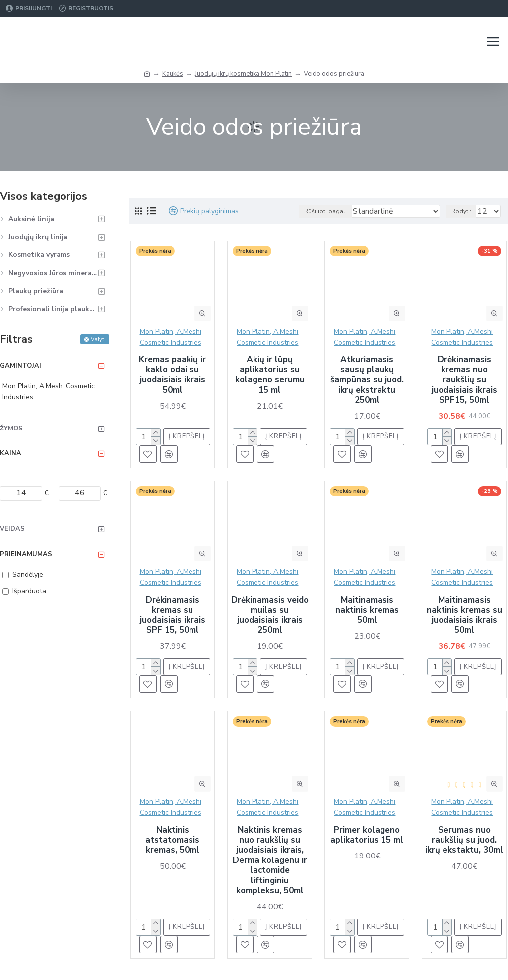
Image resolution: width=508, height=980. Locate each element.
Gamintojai (21, 366)
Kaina (11, 453)
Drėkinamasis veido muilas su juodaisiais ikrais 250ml (270, 615)
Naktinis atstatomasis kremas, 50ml (172, 840)
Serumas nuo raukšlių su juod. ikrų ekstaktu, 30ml (464, 840)
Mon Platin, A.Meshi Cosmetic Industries (171, 337)
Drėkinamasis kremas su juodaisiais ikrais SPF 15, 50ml (173, 615)
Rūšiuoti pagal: (325, 211)
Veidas (12, 529)
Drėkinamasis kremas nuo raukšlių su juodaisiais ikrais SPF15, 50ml (464, 380)
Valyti (98, 339)
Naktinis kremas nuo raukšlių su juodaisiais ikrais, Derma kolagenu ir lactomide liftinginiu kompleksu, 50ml (270, 861)
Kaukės (173, 74)
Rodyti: (461, 211)
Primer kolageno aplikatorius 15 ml (367, 835)
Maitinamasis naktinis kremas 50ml (367, 610)
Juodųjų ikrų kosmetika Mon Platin (243, 74)
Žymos (11, 429)
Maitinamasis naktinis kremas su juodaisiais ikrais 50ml (464, 615)
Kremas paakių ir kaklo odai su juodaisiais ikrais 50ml (172, 375)
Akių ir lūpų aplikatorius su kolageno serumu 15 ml (270, 375)
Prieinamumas (26, 554)
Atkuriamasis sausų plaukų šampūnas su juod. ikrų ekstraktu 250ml (367, 380)
